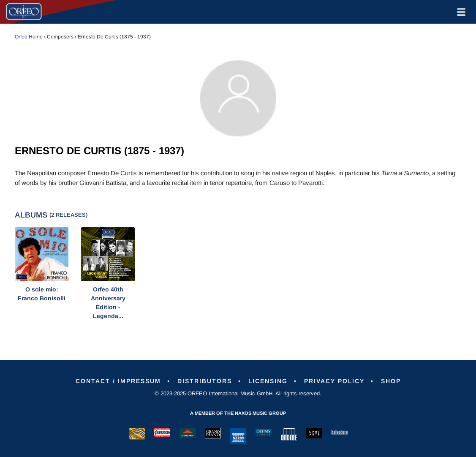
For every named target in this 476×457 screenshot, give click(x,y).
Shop (391, 381)
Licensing (268, 381)
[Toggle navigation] (460, 12)
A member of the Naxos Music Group (238, 413)
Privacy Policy (334, 381)
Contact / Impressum (118, 381)
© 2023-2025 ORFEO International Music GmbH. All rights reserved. (238, 393)
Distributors (205, 381)
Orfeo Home (29, 37)
